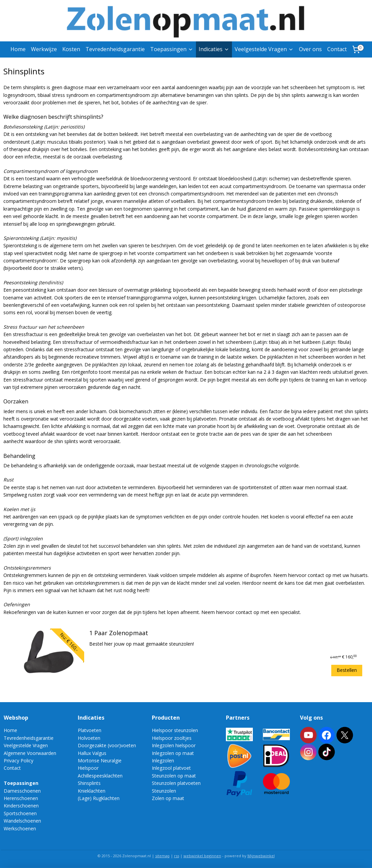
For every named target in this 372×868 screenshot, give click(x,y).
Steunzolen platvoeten (176, 783)
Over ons (310, 49)
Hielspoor (88, 768)
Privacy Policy (19, 761)
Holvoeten (89, 738)
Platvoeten (90, 730)
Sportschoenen (20, 813)
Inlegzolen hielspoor (174, 745)
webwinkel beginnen (202, 856)
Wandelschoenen (22, 821)
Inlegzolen (163, 761)
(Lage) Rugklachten (99, 798)
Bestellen (347, 670)
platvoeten (205, 419)
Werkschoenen (20, 828)
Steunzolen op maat (174, 776)
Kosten (71, 49)
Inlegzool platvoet (171, 768)
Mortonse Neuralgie (100, 761)
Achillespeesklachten (100, 776)
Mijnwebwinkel (261, 856)
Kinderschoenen (21, 806)
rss (177, 856)
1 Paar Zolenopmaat (119, 633)
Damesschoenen (22, 791)
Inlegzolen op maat (173, 753)
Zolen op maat (168, 798)
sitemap (162, 856)
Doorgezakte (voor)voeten (107, 745)
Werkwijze (44, 49)
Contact (337, 49)
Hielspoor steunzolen (175, 730)
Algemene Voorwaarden (30, 753)
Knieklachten (92, 791)
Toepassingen (172, 49)
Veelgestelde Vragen (264, 49)
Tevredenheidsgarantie (115, 49)
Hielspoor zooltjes (172, 738)
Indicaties (214, 49)
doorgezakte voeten (135, 419)
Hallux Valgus (92, 753)
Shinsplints (89, 783)
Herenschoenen (21, 798)
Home (18, 49)
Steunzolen (164, 791)
